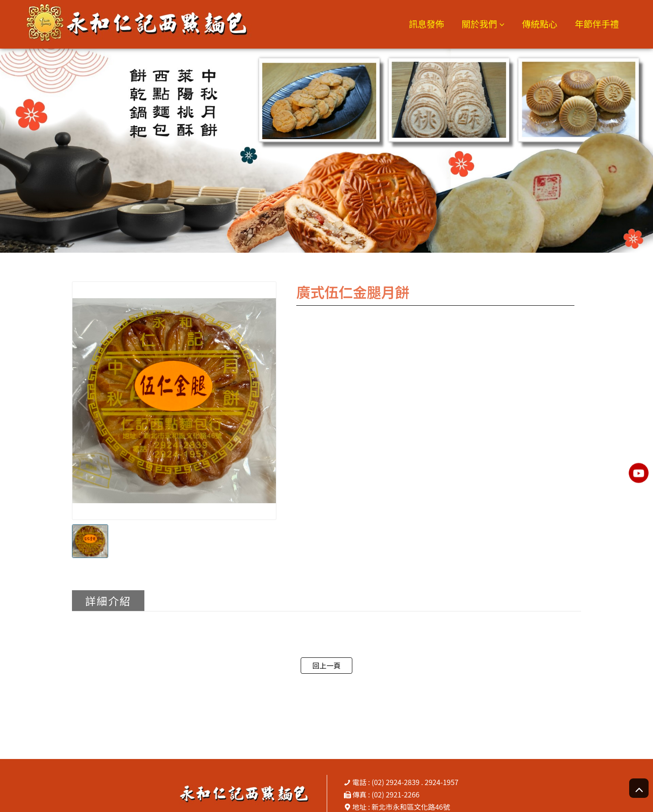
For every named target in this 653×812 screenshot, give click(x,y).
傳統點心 (540, 24)
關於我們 (479, 24)
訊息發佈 (427, 24)
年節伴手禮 (597, 24)
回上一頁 (326, 665)
